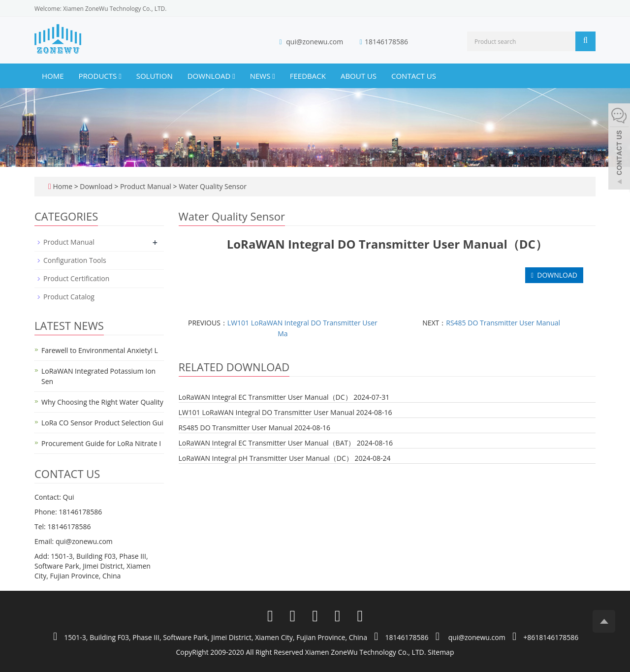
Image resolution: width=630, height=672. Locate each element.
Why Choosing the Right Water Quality (102, 402)
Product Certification (76, 278)
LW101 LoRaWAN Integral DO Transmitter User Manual (267, 412)
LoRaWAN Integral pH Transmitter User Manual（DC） (266, 458)
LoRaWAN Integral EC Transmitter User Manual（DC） (265, 397)
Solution (155, 76)
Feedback (308, 76)
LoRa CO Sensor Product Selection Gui (102, 423)
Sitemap (441, 652)
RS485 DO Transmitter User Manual (503, 323)
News (263, 76)
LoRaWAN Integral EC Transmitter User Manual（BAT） (267, 443)
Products (100, 76)
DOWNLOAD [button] (554, 275)
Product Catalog (69, 297)
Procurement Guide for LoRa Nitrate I (101, 443)
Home (53, 76)
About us (359, 76)
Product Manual (145, 186)
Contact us (414, 76)
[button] (120, 76)
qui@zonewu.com (315, 42)
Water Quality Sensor (212, 186)
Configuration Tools (75, 260)
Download (211, 76)
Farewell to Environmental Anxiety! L (100, 350)
